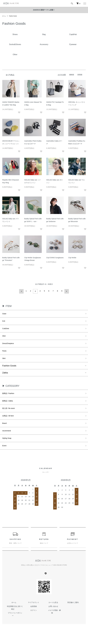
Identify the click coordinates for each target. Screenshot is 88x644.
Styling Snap (8, 448)
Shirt (4, 338)
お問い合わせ (53, 617)
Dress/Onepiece (10, 346)
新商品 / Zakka (9, 407)
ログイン (34, 621)
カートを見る (53, 613)
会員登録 (34, 617)
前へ (22, 291)
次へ (66, 291)
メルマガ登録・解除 (53, 621)
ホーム (4, 16)
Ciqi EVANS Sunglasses (55, 258)
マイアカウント (34, 613)
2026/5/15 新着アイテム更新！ (44, 10)
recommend (8, 440)
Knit (4, 321)
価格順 (72, 75)
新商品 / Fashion (10, 398)
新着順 (80, 75)
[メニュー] (85, 3)
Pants (5, 354)
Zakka (5, 377)
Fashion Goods (14, 16)
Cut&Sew (7, 330)
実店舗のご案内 (73, 613)
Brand (5, 431)
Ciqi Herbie (72, 258)
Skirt (4, 363)
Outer (5, 313)
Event (5, 456)
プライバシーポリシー (14, 624)
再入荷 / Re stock (10, 415)
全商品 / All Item (10, 423)
